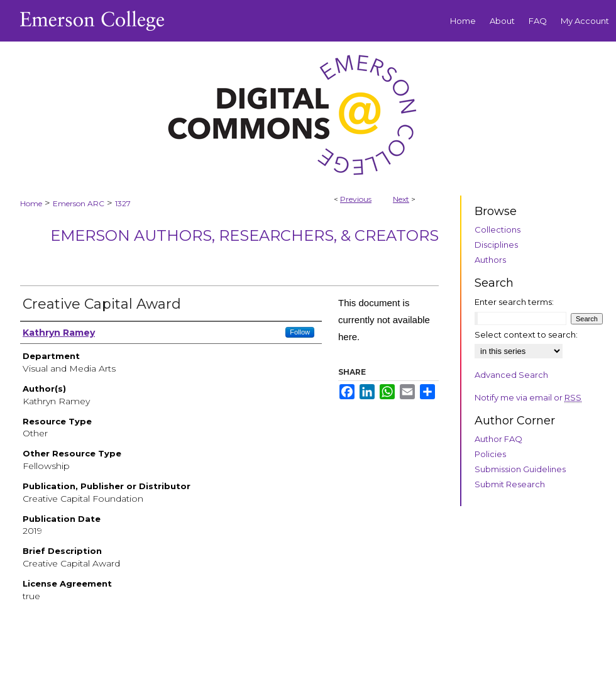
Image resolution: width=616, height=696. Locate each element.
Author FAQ (498, 439)
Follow (300, 332)
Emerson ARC (79, 203)
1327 (123, 203)
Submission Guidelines (520, 469)
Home (31, 203)
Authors (490, 260)
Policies (490, 454)
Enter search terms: (514, 302)
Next (401, 199)
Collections (498, 229)
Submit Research (510, 484)
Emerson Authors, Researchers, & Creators (245, 235)
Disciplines (496, 245)
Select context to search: (526, 334)
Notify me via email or (528, 397)
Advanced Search (511, 375)
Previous (356, 199)
